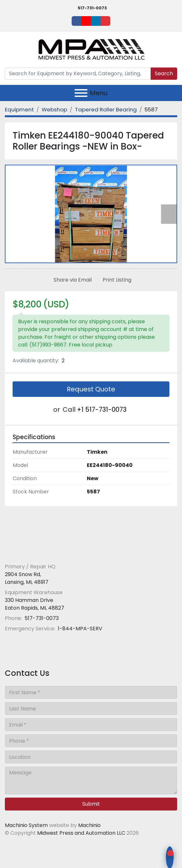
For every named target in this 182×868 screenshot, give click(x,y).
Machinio (89, 825)
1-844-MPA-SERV (79, 629)
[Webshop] (54, 109)
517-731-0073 (92, 8)
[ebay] (106, 21)
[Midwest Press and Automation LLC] (51, 551)
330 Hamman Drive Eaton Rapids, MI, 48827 (35, 604)
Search (164, 73)
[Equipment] (19, 109)
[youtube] (86, 21)
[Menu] (81, 93)
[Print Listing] (116, 280)
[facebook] (76, 21)
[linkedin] (96, 21)
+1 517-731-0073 (102, 409)
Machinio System (26, 825)
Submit (91, 804)
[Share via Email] (71, 280)
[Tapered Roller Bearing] (106, 109)
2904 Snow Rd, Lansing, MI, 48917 (27, 578)
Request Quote (91, 389)
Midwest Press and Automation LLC (81, 833)
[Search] (78, 74)
